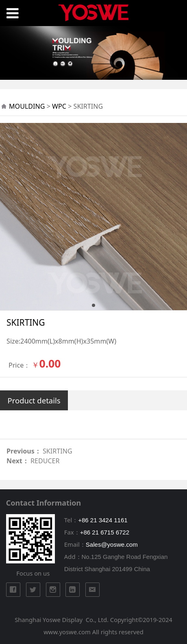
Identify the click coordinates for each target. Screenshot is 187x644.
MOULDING (27, 106)
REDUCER (45, 461)
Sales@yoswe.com (112, 544)
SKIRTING (58, 451)
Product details (34, 400)
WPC (59, 106)
